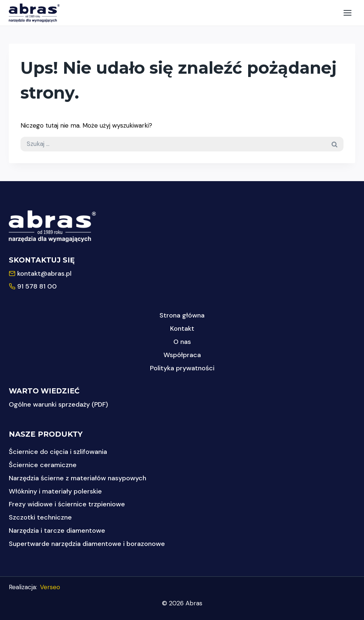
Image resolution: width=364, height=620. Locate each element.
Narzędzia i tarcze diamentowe (57, 531)
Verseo (50, 587)
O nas (182, 342)
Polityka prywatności (182, 368)
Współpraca (182, 355)
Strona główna (182, 315)
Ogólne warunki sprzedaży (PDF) (58, 404)
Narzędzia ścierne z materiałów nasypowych (78, 478)
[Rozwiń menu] (347, 13)
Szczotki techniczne (40, 517)
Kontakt (182, 329)
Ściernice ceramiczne (43, 465)
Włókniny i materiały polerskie (55, 491)
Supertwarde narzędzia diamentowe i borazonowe (87, 544)
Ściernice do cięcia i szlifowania (58, 452)
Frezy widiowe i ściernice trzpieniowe (67, 504)
